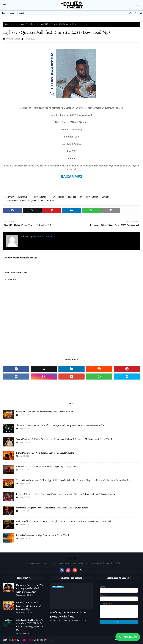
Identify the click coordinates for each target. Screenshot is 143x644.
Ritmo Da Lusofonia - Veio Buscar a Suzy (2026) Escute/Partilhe (45, 453)
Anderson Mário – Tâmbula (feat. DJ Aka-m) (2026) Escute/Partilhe (47, 467)
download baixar (75, 197)
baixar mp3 (22, 24)
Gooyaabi (50, 640)
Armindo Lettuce (13, 39)
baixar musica (24, 197)
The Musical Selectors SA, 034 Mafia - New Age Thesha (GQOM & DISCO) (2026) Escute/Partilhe (60, 425)
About (12, 13)
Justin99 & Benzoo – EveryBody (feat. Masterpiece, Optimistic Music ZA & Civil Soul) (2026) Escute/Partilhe (66, 494)
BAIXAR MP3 (72, 177)
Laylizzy (105, 197)
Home (4, 13)
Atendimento (128, 637)
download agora (57, 197)
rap (41, 201)
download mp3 (92, 197)
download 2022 (40, 197)
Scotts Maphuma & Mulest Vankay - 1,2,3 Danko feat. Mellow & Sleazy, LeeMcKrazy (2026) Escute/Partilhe (65, 439)
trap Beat (50, 201)
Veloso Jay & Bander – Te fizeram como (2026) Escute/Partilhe (44, 412)
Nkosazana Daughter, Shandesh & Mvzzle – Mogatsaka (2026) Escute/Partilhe (52, 508)
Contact (21, 13)
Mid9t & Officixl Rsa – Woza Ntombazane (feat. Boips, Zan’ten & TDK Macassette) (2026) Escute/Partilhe (64, 521)
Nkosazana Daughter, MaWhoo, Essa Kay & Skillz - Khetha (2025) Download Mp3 (31, 588)
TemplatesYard (26, 640)
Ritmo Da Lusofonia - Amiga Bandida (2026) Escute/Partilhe (44, 535)
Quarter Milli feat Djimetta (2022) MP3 (20, 201)
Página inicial (11, 24)
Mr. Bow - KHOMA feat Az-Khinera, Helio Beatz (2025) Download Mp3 (29, 606)
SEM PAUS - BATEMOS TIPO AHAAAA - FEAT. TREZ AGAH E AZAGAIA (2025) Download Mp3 (30, 625)
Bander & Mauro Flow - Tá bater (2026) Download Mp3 (68, 615)
